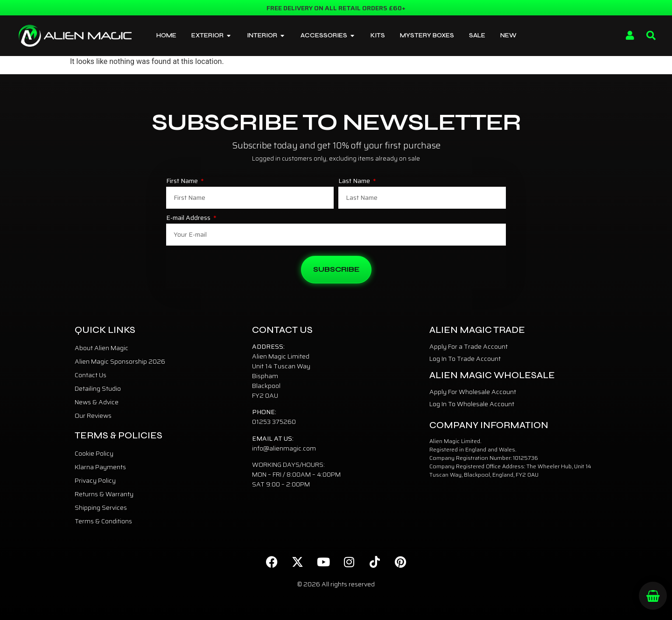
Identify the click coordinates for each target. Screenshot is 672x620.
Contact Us (91, 375)
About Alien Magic (101, 348)
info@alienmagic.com (284, 448)
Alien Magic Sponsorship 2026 (120, 361)
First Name (183, 182)
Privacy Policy (95, 480)
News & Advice (97, 402)
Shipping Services (101, 507)
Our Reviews (93, 416)
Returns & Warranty (104, 494)
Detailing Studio (98, 388)
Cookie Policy (94, 453)
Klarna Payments (100, 467)
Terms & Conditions (103, 521)
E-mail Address (189, 218)
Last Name (355, 182)
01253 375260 (274, 422)
